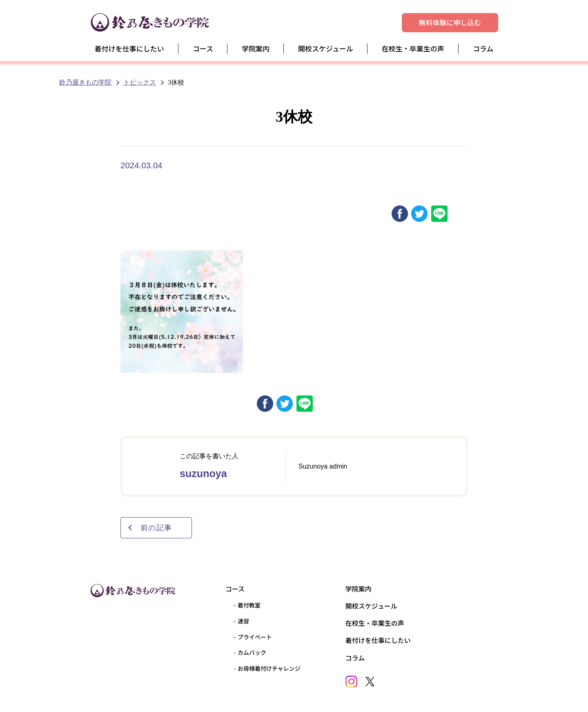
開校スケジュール (326, 48)
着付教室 (249, 605)
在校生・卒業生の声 (413, 48)
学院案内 (256, 48)
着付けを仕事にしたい (129, 48)
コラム (483, 48)
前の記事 (150, 528)
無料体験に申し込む (450, 22)
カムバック (252, 652)
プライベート (255, 637)
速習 (243, 621)
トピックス (140, 82)
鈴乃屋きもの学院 (85, 82)
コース (203, 48)
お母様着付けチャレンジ (269, 668)
